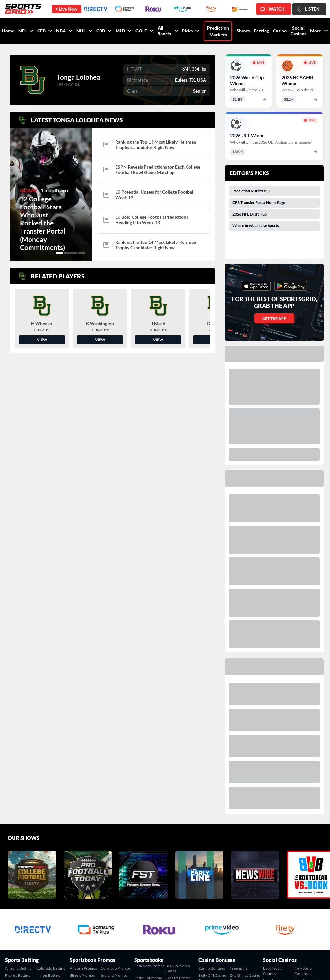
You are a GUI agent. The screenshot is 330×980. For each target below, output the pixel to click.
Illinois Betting (48, 975)
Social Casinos (298, 31)
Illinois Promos (82, 975)
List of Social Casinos (273, 971)
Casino (280, 31)
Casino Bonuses (212, 968)
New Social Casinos (304, 971)
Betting (261, 31)
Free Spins (239, 968)
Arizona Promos (83, 968)
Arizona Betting (18, 968)
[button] (63, 253)
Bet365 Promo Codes (178, 968)
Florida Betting (18, 975)
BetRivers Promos (149, 966)
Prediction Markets (218, 31)
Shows (243, 31)
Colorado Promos (116, 968)
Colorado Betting (51, 968)
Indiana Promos (114, 975)
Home (8, 31)
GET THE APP (274, 318)
